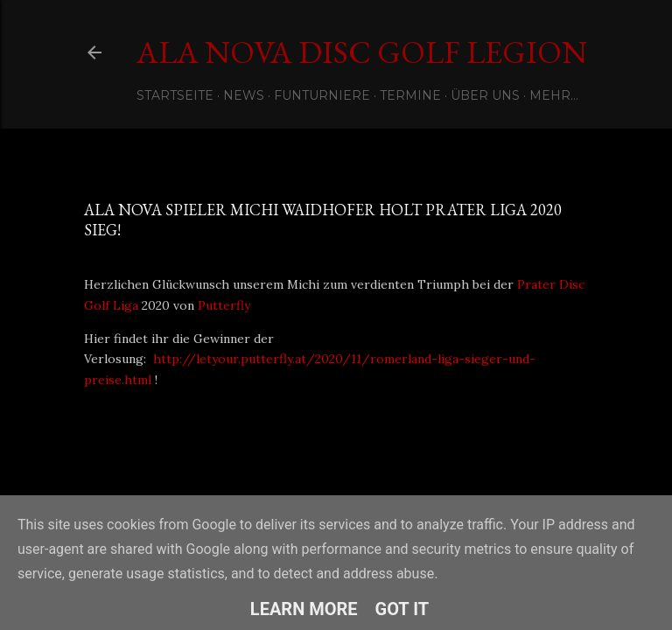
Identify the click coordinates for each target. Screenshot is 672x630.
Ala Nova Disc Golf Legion (362, 52)
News (244, 95)
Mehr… (554, 95)
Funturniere (322, 95)
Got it (402, 609)
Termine (410, 95)
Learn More (304, 609)
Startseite (175, 95)
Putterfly (226, 305)
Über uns (485, 95)
